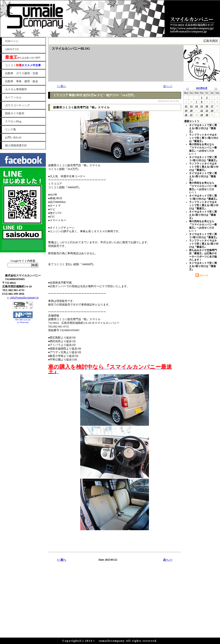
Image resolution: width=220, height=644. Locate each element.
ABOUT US (12, 49)
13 (191, 106)
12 (186, 106)
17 (212, 106)
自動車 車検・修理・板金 (22, 81)
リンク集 (11, 129)
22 (202, 110)
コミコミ (23, 65)
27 (191, 115)
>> (216, 88)
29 (202, 115)
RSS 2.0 (202, 275)
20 (191, 110)
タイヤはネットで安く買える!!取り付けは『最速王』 (203, 128)
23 (207, 110)
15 (202, 106)
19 (186, 110)
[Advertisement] (23, 336)
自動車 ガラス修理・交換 (22, 73)
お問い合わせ (13, 137)
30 (207, 115)
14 (197, 106)
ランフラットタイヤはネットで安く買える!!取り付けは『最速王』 (204, 167)
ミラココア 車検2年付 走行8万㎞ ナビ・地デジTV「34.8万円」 (95, 95)
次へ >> (168, 86)
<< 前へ (62, 86)
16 (207, 106)
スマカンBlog (13, 121)
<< (187, 88)
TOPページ (12, 41)
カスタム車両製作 (16, 89)
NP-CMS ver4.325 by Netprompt (23, 321)
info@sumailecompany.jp (23, 297)
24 (212, 110)
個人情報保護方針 (16, 145)
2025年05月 (202, 88)
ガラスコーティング (17, 105)
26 (186, 115)
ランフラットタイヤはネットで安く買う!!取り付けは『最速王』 (204, 138)
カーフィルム (13, 97)
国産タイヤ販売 (15, 113)
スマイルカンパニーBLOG (71, 49)
